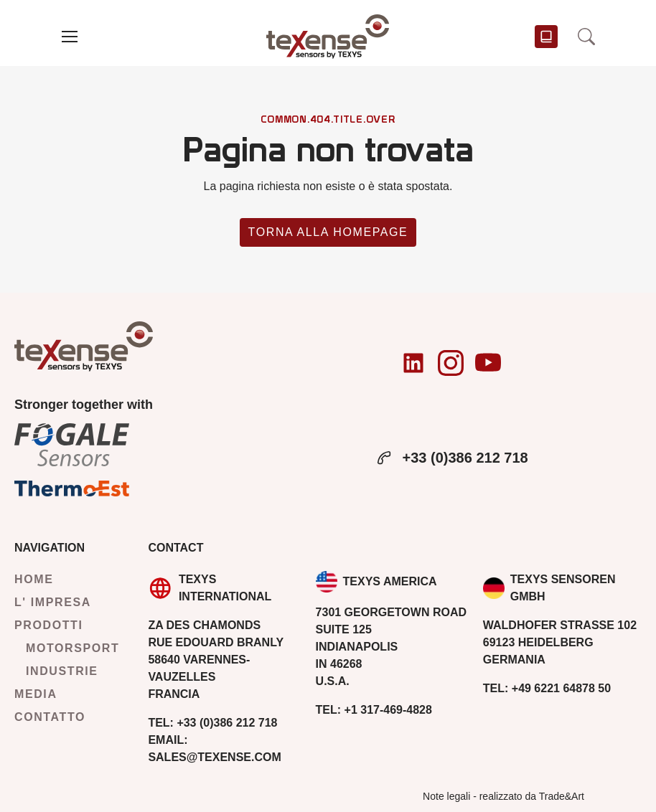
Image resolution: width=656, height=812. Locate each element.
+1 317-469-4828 (374, 710)
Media (36, 694)
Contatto (50, 717)
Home (34, 579)
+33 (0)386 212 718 (451, 458)
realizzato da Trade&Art (532, 796)
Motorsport (72, 648)
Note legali (446, 796)
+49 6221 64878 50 (547, 688)
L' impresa (53, 602)
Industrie (62, 671)
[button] (70, 37)
